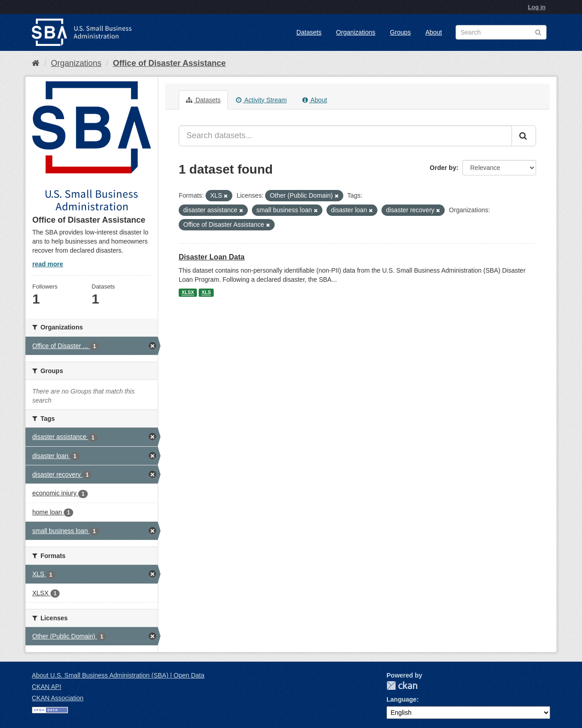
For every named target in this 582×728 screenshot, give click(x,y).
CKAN (402, 686)
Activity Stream (261, 100)
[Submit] (524, 136)
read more (48, 264)
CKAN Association (58, 698)
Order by (443, 168)
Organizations (356, 32)
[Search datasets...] (345, 136)
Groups (400, 32)
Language (401, 699)
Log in (537, 7)
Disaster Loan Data (212, 257)
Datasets (309, 32)
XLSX (188, 293)
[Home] (36, 63)
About (434, 32)
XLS (206, 293)
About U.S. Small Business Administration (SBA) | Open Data (118, 675)
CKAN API (47, 687)
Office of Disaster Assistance (169, 63)
